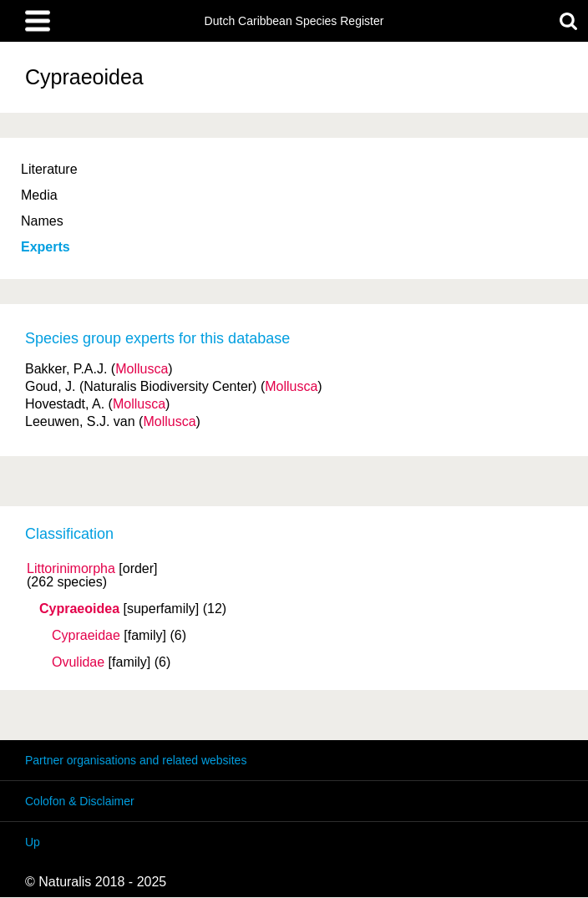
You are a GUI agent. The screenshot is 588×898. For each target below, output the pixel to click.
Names (42, 221)
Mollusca (142, 369)
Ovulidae (78, 662)
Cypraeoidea (79, 609)
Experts (46, 247)
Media (39, 195)
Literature (49, 169)
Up (33, 842)
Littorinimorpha (71, 569)
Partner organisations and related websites (136, 760)
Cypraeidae (86, 636)
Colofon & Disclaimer (80, 801)
